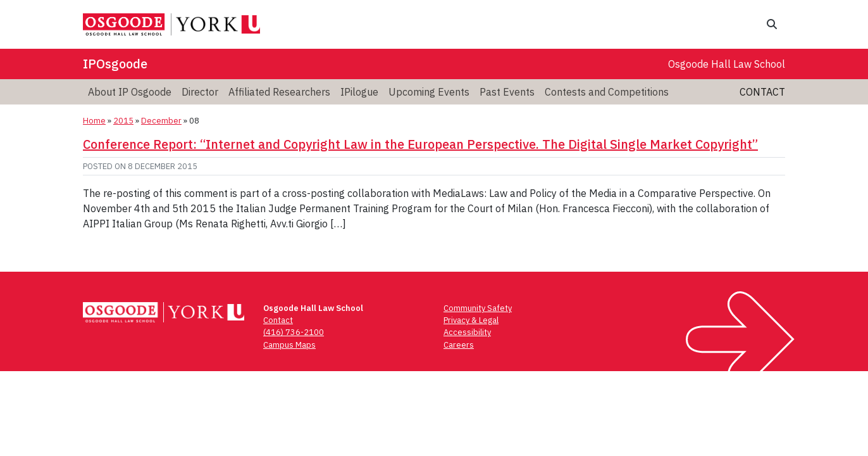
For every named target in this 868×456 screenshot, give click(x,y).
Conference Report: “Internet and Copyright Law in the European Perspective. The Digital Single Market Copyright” (420, 144)
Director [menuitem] (200, 92)
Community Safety (478, 308)
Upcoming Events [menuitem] (429, 92)
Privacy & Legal (471, 320)
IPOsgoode (115, 64)
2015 (123, 121)
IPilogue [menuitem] (359, 92)
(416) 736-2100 (294, 332)
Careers (459, 345)
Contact (762, 92)
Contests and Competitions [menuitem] (607, 92)
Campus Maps (289, 345)
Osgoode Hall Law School (727, 64)
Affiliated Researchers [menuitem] (279, 92)
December (161, 121)
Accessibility (467, 332)
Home (94, 121)
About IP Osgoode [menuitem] (130, 92)
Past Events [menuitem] (507, 92)
